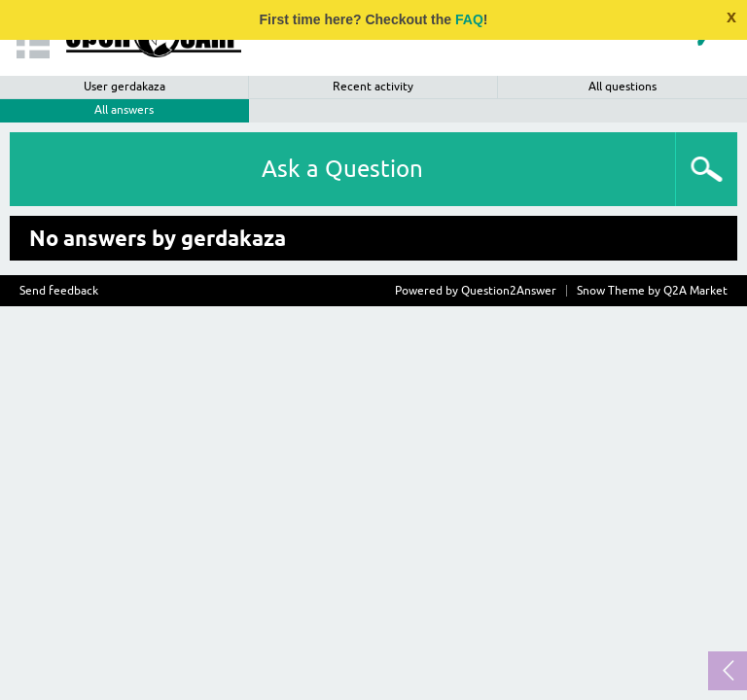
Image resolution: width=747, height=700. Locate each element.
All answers (124, 110)
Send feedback (59, 291)
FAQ (469, 19)
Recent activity (373, 87)
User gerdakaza (124, 87)
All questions (622, 87)
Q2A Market (695, 291)
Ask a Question (342, 169)
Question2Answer (509, 291)
